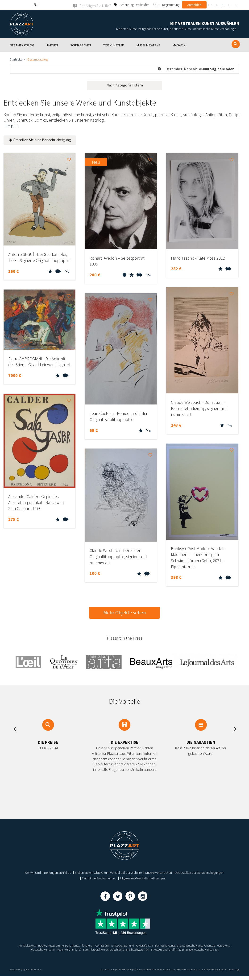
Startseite (16, 59)
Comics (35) (143, 945)
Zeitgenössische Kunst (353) (143, 953)
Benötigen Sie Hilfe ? (58, 872)
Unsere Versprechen (158, 872)
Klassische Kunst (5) (114, 949)
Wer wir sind (33, 872)
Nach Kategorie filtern (125, 85)
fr (210, 5)
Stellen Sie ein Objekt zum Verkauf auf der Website (108, 872)
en (216, 5)
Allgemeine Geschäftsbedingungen (143, 878)
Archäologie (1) (60, 945)
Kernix (234, 974)
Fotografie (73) (189, 945)
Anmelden (194, 5)
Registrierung (171, 5)
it (229, 5)
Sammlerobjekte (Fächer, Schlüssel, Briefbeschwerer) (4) (196, 949)
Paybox (223, 974)
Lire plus (11, 125)
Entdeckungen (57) (165, 945)
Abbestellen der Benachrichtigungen (199, 872)
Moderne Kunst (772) (143, 949)
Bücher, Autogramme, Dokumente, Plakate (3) (103, 945)
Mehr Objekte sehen (125, 612)
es (235, 5)
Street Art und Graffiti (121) (105, 953)
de (223, 5)
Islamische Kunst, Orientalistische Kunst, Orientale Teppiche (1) (57, 949)
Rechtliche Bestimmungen (99, 878)
